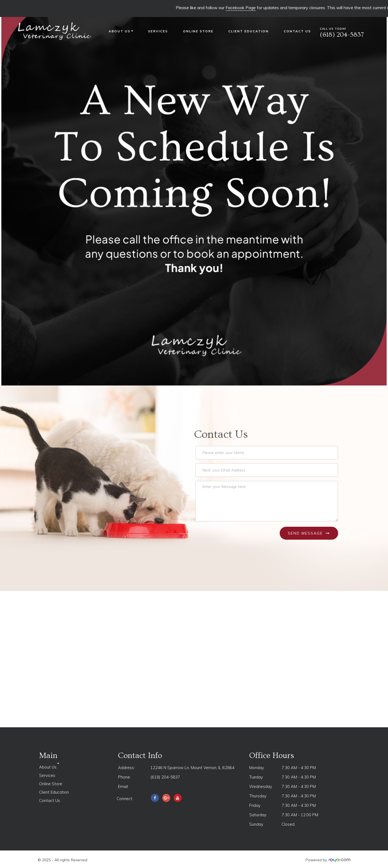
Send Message (309, 533)
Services (158, 31)
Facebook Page (252, 8)
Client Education (248, 31)
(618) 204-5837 (165, 777)
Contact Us (297, 31)
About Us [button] (121, 31)
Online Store (198, 31)
